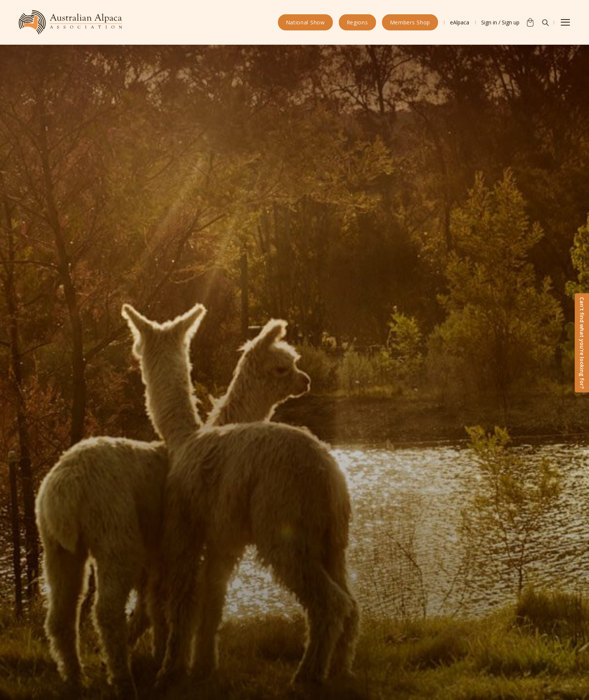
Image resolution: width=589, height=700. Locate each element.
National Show (305, 22)
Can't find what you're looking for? (582, 343)
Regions (357, 22)
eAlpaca (460, 22)
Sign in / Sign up (500, 22)
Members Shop (410, 22)
